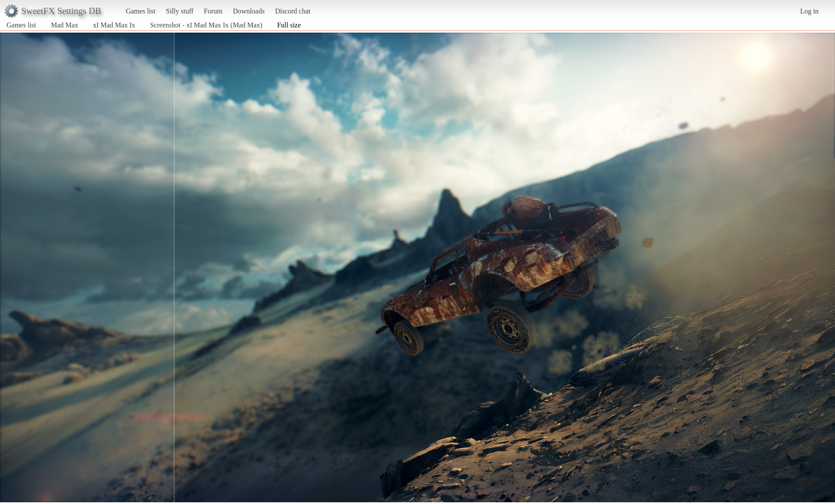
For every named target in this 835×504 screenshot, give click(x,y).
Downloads (249, 11)
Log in (809, 11)
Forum (213, 11)
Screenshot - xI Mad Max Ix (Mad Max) (206, 25)
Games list (141, 11)
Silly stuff (180, 11)
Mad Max (65, 25)
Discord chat (292, 11)
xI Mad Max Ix (114, 25)
